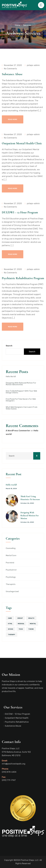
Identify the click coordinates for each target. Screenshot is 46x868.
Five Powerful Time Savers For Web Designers (21, 400)
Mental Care (11, 556)
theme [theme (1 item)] (31, 629)
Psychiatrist (11, 570)
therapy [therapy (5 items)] (12, 635)
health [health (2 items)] (31, 618)
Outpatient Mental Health (17, 718)
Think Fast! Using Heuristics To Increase (30, 498)
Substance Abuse (12, 74)
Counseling (11, 548)
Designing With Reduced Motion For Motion (30, 515)
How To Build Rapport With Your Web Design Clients (21, 392)
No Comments (9, 69)
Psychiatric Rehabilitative (17, 722)
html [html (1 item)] (10, 624)
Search (9, 346)
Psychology (11, 577)
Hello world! (11, 377)
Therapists (11, 584)
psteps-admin (32, 65)
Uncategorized (12, 592)
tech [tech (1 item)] (21, 629)
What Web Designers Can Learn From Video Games (22, 408)
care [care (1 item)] (10, 618)
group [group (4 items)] (20, 618)
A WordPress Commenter (18, 431)
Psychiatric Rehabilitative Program (23, 278)
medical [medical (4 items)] (21, 624)
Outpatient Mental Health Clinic (22, 143)
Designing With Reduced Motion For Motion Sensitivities (21, 384)
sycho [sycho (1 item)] (11, 629)
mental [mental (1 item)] (33, 624)
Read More (13, 119)
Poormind (10, 563)
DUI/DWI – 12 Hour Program (20, 212)
